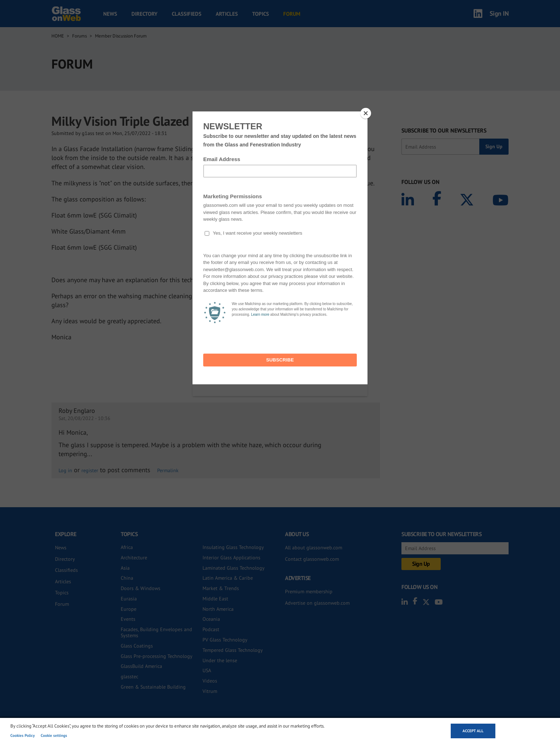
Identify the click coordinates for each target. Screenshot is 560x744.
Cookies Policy (22, 735)
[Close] (366, 113)
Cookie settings (54, 735)
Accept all (473, 731)
